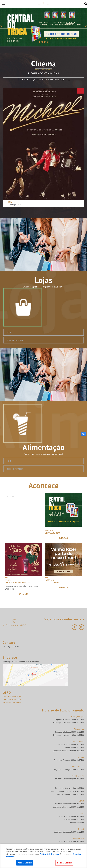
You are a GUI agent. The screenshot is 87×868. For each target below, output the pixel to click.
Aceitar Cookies (25, 863)
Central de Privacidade (12, 699)
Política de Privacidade (12, 696)
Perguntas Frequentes (12, 703)
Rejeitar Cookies (64, 863)
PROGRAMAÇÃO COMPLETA (32, 80)
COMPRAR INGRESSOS (60, 80)
